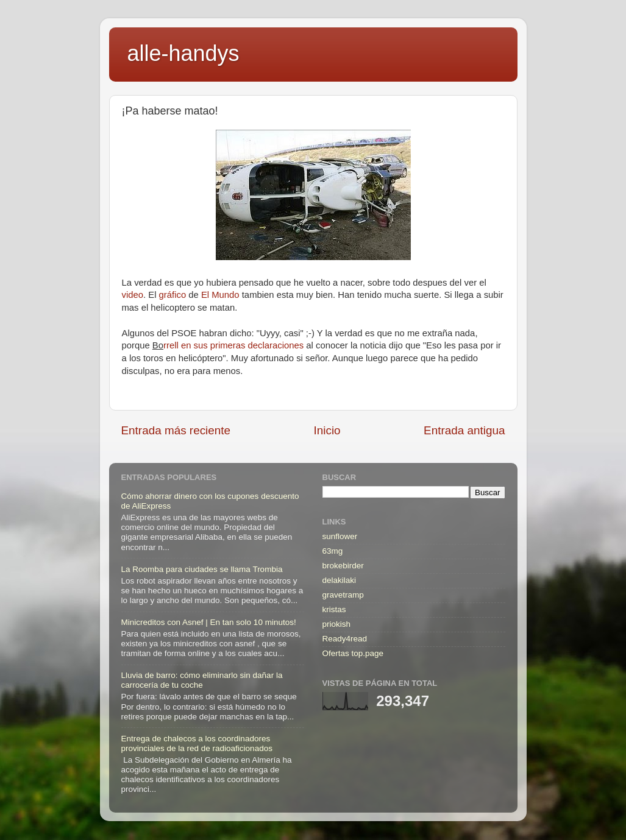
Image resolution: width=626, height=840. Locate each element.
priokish (337, 624)
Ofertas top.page (353, 653)
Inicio (327, 430)
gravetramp (343, 595)
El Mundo (220, 295)
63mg (333, 551)
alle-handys (183, 53)
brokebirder (343, 566)
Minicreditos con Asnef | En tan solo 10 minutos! (209, 622)
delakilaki (340, 580)
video (133, 295)
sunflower (340, 536)
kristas (334, 609)
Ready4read (345, 639)
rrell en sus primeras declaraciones (233, 345)
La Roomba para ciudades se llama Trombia (202, 569)
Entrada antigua (464, 430)
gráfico (173, 295)
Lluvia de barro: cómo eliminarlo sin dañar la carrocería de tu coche (202, 680)
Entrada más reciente (176, 430)
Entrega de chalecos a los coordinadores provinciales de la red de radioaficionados (197, 743)
